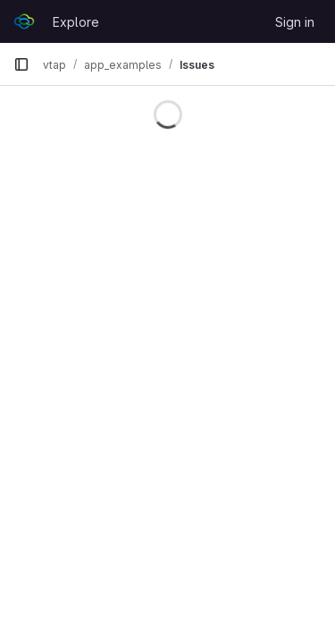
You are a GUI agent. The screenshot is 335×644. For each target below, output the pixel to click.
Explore (76, 22)
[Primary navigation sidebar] (21, 64)
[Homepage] (24, 21)
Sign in (295, 22)
